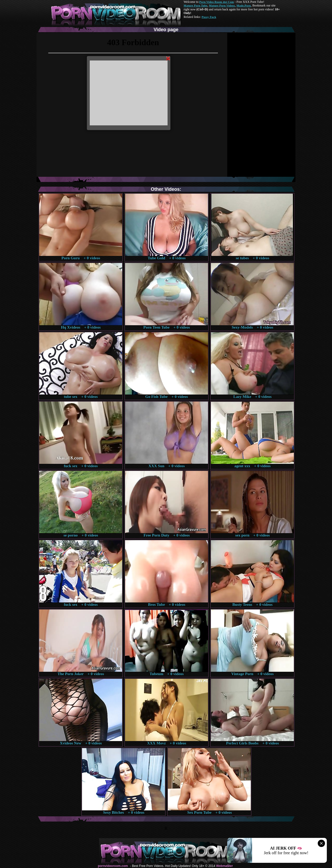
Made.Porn (244, 5)
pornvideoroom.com (113, 866)
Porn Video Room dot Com (216, 2)
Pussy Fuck (209, 17)
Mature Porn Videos (222, 5)
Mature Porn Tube (196, 5)
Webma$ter (224, 866)
